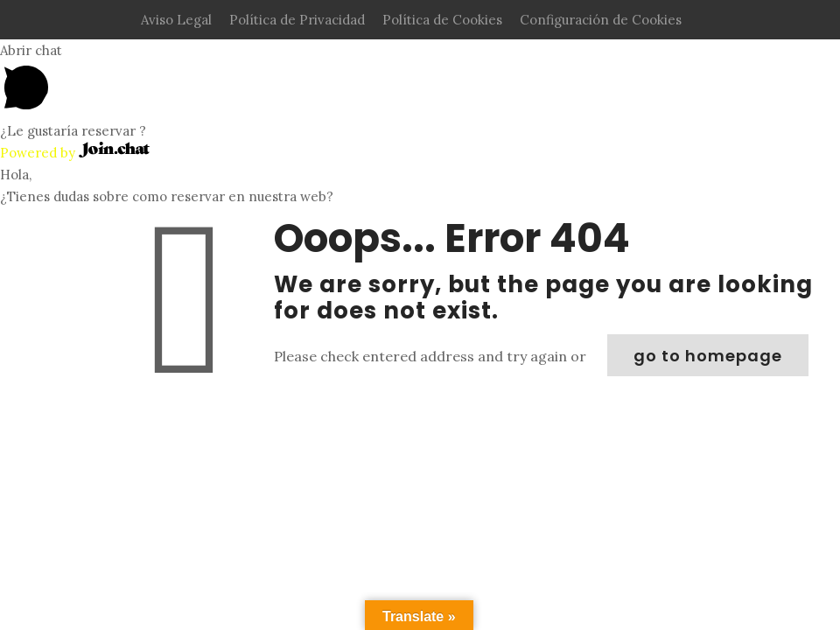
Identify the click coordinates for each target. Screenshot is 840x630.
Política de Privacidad (297, 20)
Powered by (75, 153)
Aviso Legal (176, 20)
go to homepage (708, 356)
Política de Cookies (442, 20)
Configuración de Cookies (601, 20)
